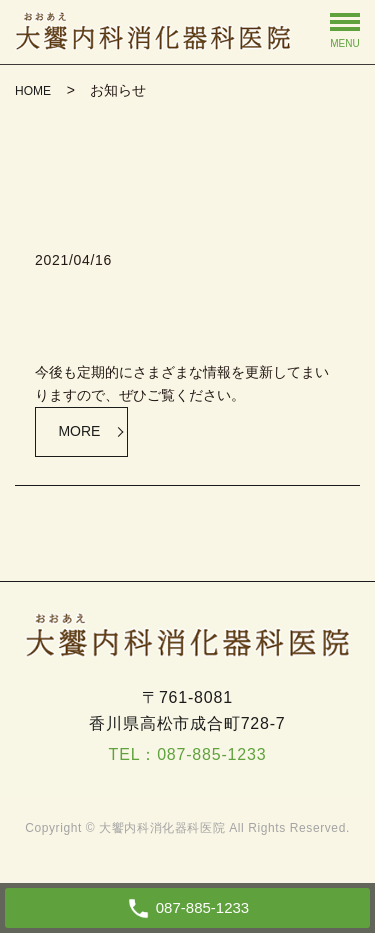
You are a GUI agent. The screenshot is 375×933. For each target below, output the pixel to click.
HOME (33, 91)
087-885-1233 (211, 754)
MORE (79, 431)
